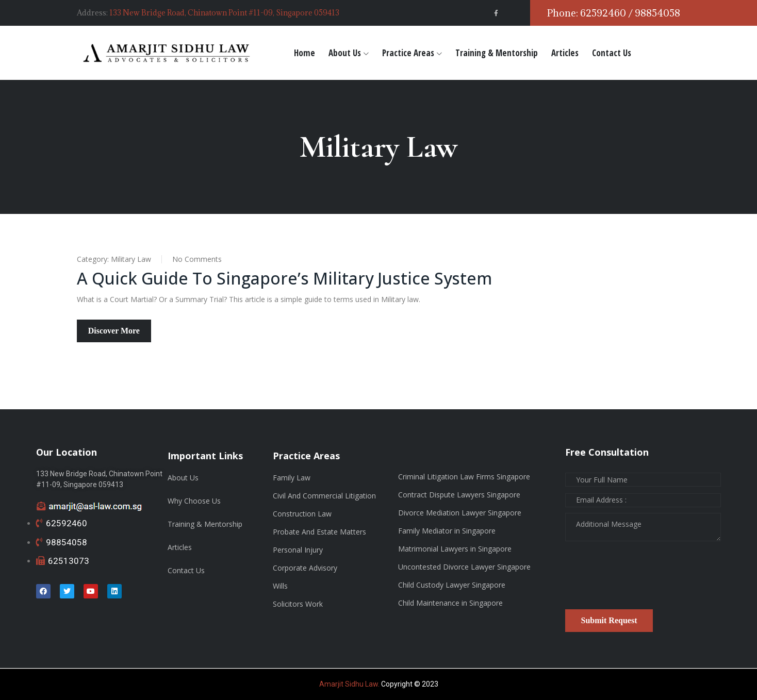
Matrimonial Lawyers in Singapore (455, 549)
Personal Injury (298, 550)
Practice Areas (408, 53)
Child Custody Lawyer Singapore (452, 585)
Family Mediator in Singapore (447, 531)
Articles (565, 53)
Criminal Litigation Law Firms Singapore (464, 477)
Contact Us (612, 53)
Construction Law (302, 514)
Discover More (114, 331)
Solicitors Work (298, 604)
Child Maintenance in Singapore (450, 603)
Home (305, 53)
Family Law (292, 478)
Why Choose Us (194, 501)
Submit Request (609, 620)
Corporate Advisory (305, 568)
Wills (280, 586)
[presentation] (644, 579)
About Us (345, 53)
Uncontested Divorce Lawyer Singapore (464, 567)
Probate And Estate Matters (319, 532)
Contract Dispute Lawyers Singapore (459, 495)
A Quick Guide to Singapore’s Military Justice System (286, 278)
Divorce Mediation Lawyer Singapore (460, 513)
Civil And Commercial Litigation (324, 496)
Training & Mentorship (497, 53)
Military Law (131, 259)
